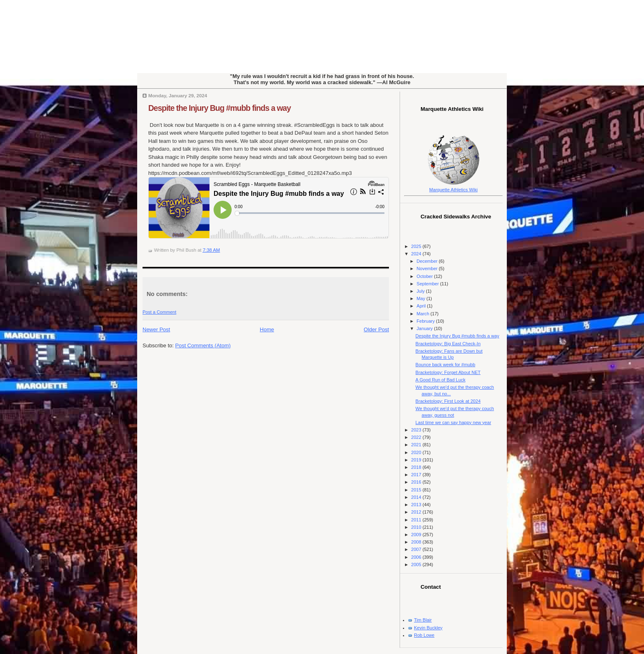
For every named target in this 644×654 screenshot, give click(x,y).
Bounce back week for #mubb (446, 365)
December (428, 261)
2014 (417, 497)
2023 (417, 430)
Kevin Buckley (428, 628)
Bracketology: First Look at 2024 (448, 401)
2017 (417, 475)
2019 (417, 460)
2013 (417, 505)
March (423, 314)
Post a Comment (159, 312)
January (425, 328)
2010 (417, 527)
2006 (417, 557)
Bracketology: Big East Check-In (448, 344)
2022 (417, 437)
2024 (417, 254)
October (425, 276)
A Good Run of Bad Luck (441, 380)
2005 (417, 565)
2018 (417, 467)
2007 (417, 549)
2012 (417, 512)
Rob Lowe (424, 635)
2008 (417, 542)
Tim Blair (423, 620)
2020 (417, 452)
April (422, 306)
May (421, 298)
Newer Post (156, 329)
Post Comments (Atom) (203, 345)
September (428, 284)
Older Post (376, 329)
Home (267, 329)
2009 (417, 535)
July (421, 291)
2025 (417, 246)
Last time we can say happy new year (453, 422)
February (426, 321)
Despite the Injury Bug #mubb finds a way (220, 108)
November (428, 268)
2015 (417, 490)
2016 (417, 482)
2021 (417, 445)
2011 (417, 520)
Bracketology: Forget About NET (448, 372)
